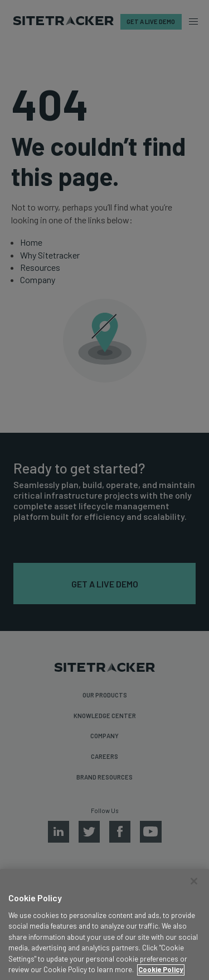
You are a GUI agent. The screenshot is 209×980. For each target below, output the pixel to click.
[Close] (194, 892)
